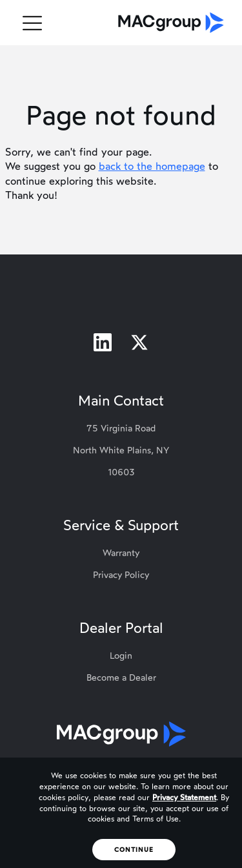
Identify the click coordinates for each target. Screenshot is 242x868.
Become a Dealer (121, 678)
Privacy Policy (121, 575)
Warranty (121, 553)
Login (121, 656)
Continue (134, 850)
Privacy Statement (184, 798)
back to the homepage (152, 166)
